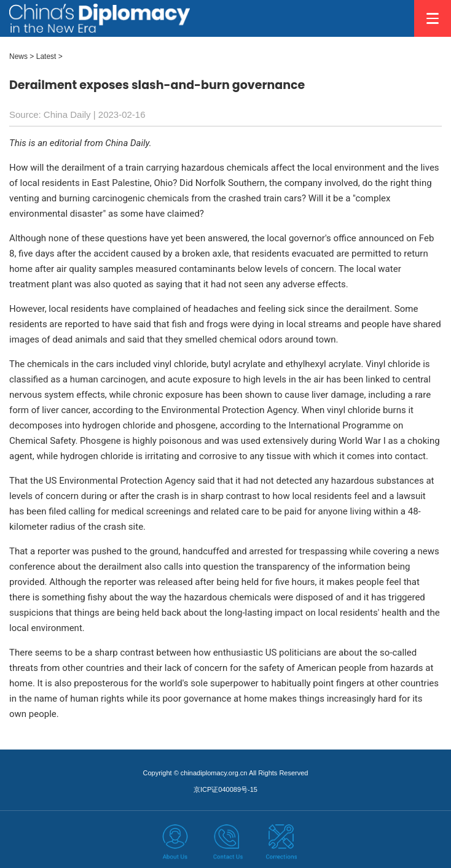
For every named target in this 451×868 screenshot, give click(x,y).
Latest (46, 56)
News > (22, 56)
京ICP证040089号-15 (225, 789)
